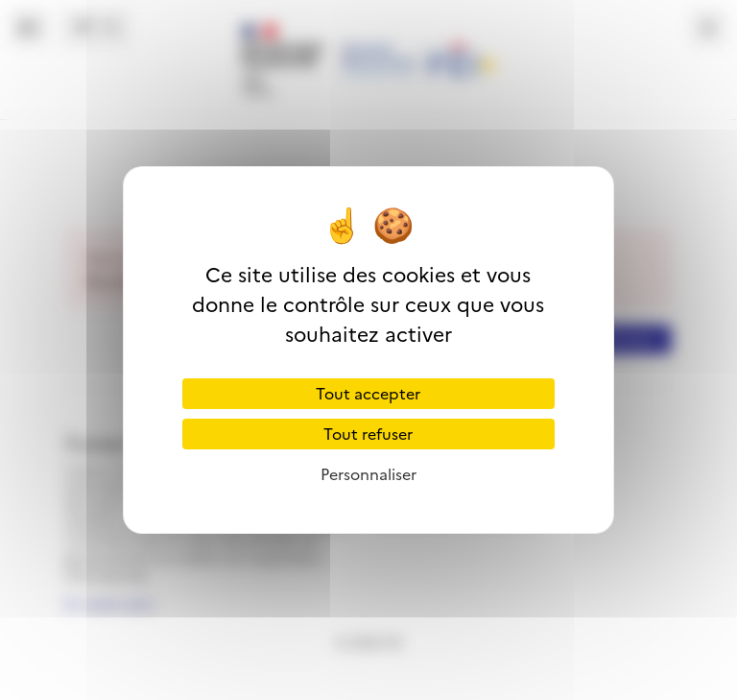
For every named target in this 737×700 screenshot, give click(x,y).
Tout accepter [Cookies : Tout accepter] (368, 394)
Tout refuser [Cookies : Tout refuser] (368, 434)
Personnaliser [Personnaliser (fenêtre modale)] (368, 474)
